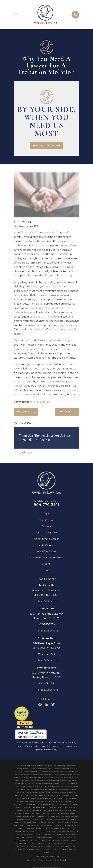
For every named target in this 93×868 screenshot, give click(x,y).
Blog (47, 570)
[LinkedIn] (46, 704)
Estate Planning (47, 545)
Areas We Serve (46, 551)
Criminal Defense (40, 402)
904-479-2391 (47, 683)
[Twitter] (53, 704)
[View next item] (29, 453)
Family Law (47, 520)
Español (47, 564)
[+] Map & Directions (46, 601)
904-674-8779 (47, 654)
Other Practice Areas (47, 539)
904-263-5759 (47, 624)
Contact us (20, 386)
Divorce (46, 526)
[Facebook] (40, 704)
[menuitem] (31, 860)
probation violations (45, 317)
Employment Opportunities (46, 558)
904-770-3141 (46, 505)
